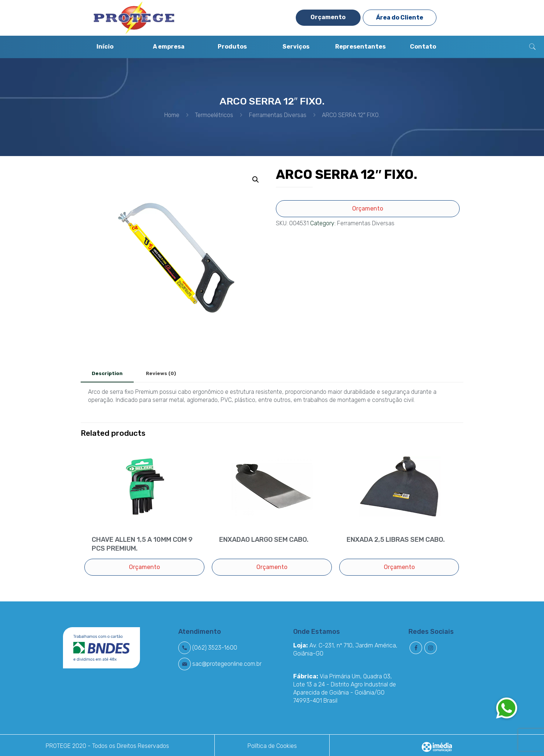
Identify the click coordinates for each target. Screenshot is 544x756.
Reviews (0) (161, 373)
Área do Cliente (400, 17)
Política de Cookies (272, 746)
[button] (506, 708)
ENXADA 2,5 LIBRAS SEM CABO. (396, 540)
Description (107, 373)
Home (172, 115)
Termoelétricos (214, 115)
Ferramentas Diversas (278, 115)
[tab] (107, 374)
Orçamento (328, 17)
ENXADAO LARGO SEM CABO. (264, 540)
